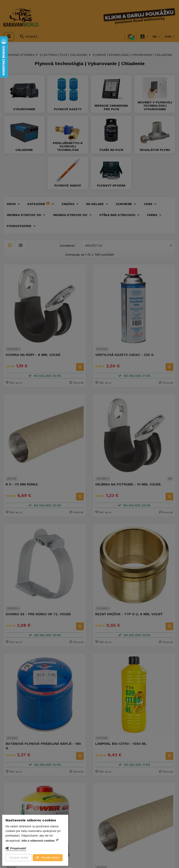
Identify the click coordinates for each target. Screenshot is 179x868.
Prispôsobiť (18, 848)
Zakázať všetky (19, 858)
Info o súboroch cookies (38, 841)
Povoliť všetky (50, 858)
